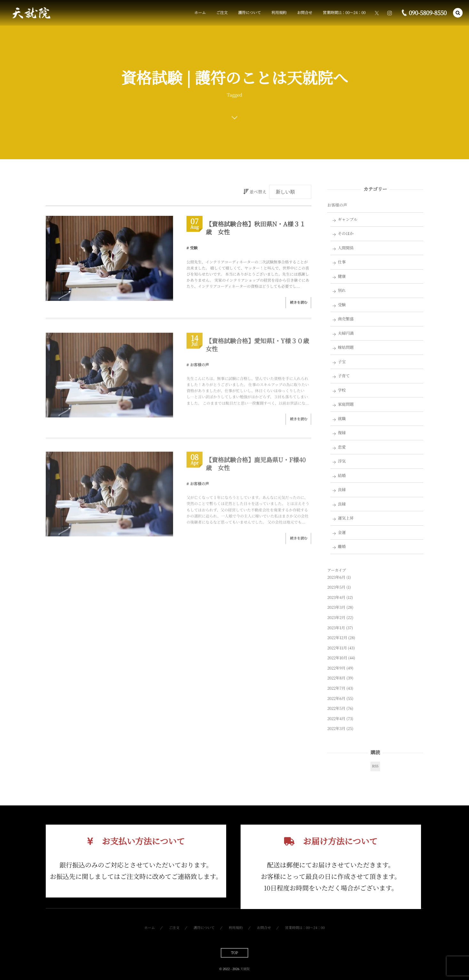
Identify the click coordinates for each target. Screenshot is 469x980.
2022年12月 (337, 638)
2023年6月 (336, 577)
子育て (344, 376)
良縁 (342, 490)
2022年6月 (336, 698)
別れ (342, 290)
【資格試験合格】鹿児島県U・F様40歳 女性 (256, 466)
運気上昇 (346, 518)
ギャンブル (348, 219)
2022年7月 (336, 688)
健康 (342, 276)
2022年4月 (336, 719)
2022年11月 (337, 648)
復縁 (342, 433)
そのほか (346, 233)
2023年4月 (336, 597)
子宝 (342, 362)
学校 (342, 390)
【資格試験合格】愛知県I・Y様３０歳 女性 (260, 347)
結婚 (342, 475)
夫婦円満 (346, 333)
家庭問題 (346, 404)
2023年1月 (336, 628)
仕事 (342, 262)
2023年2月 (336, 618)
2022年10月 (337, 658)
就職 (342, 419)
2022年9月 (336, 668)
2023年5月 (336, 587)
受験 (194, 248)
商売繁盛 (346, 319)
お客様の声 (200, 367)
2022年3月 (336, 729)
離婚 (342, 546)
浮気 (342, 461)
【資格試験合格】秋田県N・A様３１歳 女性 (256, 228)
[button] (458, 13)
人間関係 (346, 248)
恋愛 (342, 447)
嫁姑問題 (346, 347)
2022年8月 (336, 678)
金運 (342, 532)
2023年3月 (336, 607)
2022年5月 (336, 708)
